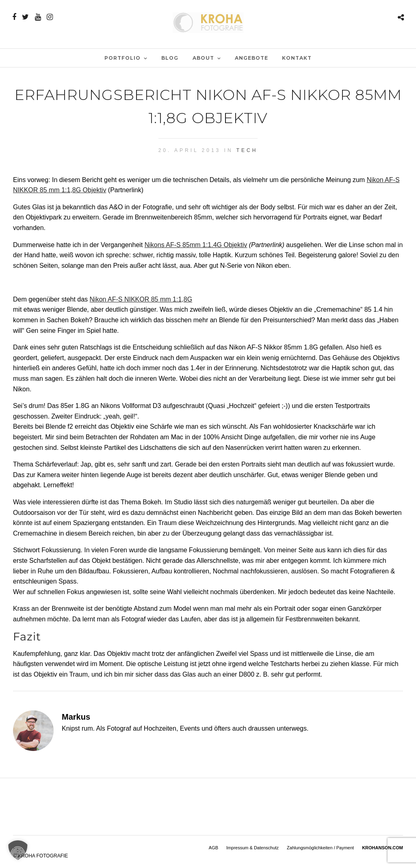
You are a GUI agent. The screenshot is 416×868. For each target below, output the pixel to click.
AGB (213, 848)
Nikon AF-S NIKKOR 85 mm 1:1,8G (141, 299)
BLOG (170, 58)
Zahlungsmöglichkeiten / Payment (320, 848)
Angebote (251, 58)
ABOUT (203, 58)
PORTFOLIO (122, 58)
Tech (247, 150)
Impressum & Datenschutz (252, 848)
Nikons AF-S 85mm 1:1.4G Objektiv (196, 245)
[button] (18, 850)
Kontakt (297, 58)
